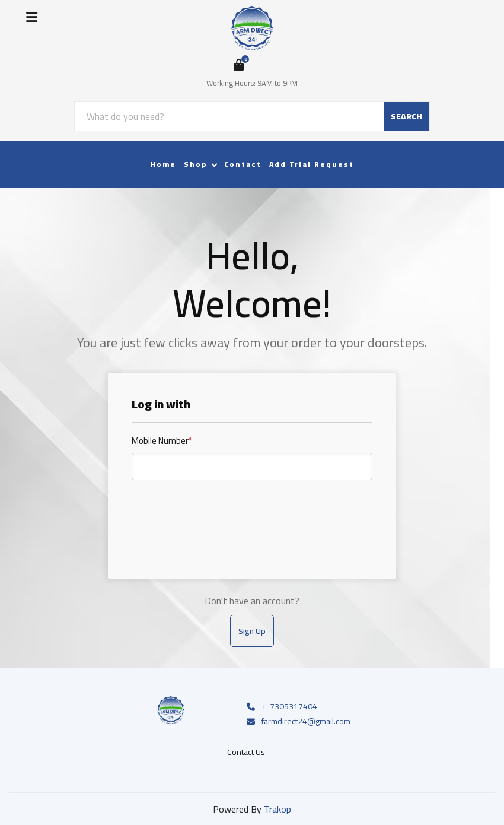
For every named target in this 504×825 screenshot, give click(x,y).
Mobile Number (162, 441)
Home (163, 164)
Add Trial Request (312, 164)
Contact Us (246, 752)
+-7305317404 (281, 707)
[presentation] (222, 518)
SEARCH (406, 116)
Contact (243, 164)
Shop (196, 164)
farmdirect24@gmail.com (298, 722)
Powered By (252, 809)
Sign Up (252, 631)
